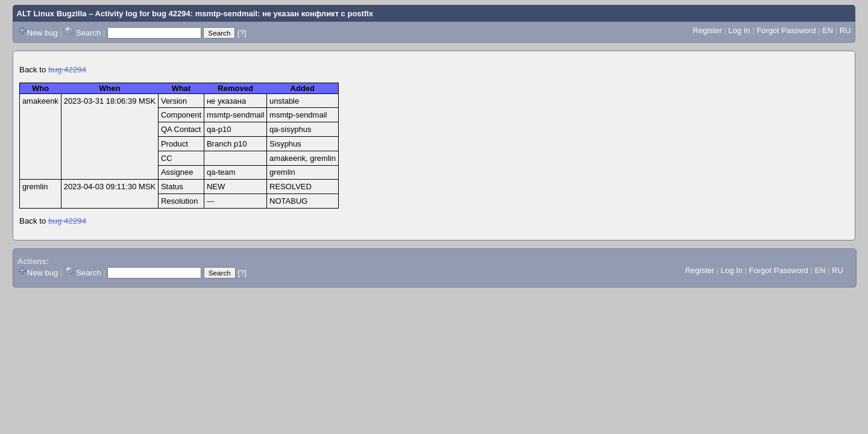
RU (845, 30)
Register (707, 30)
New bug (42, 33)
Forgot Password (786, 30)
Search (88, 33)
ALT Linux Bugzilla (52, 14)
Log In (739, 30)
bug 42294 (67, 70)
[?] (242, 33)
